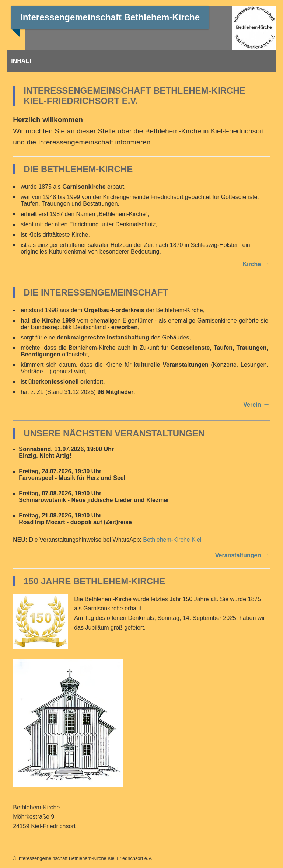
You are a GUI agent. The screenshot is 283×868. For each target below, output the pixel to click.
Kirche (252, 264)
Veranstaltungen (238, 555)
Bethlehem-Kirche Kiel (172, 540)
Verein (252, 405)
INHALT (22, 61)
